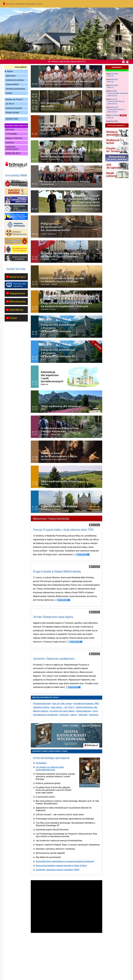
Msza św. (111, 76)
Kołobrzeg (115, 115)
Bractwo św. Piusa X (14, 99)
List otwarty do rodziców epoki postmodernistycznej (50, 768)
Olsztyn (114, 99)
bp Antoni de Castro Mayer (62, 711)
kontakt (9, 93)
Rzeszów (114, 80)
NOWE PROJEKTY (13, 153)
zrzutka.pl (10, 143)
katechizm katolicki (14, 108)
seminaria (64, 715)
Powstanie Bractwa (42, 704)
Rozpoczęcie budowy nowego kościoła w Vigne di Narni (61, 866)
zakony (74, 715)
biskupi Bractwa (84, 711)
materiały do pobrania (15, 80)
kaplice (10, 71)
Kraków (114, 91)
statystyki (83, 715)
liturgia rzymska (12, 113)
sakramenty (11, 76)
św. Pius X (10, 104)
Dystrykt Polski (12, 119)
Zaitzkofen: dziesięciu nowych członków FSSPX (58, 870)
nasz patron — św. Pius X (63, 707)
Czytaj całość (82, 555)
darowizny (10, 130)
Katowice (114, 74)
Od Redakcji (41, 763)
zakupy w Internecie (14, 138)
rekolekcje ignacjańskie (15, 89)
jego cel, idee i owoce (62, 704)
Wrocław (114, 107)
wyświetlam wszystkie (117, 70)
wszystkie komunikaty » (117, 125)
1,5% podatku (11, 134)
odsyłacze (94, 715)
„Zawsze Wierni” (13, 84)
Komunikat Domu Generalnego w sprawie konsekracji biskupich (65, 861)
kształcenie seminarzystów (12, 148)
